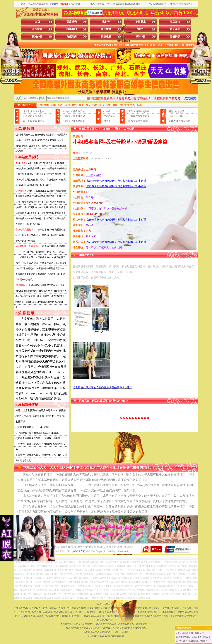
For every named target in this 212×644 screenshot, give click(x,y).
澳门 (177, 111)
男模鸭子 (175, 37)
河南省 (81, 121)
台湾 (182, 111)
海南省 (107, 121)
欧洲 (177, 116)
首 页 (37, 22)
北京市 (26, 111)
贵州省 (146, 111)
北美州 (179, 121)
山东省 (41, 121)
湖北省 (74, 121)
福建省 (67, 116)
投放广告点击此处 (106, 604)
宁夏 (136, 121)
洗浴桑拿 (141, 22)
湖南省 (67, 121)
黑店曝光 (72, 22)
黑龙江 (41, 116)
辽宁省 (34, 121)
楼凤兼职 (72, 29)
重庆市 (132, 111)
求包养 (106, 22)
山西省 (26, 116)
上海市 (67, 111)
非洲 (182, 116)
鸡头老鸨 (175, 29)
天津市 (34, 111)
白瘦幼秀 (72, 37)
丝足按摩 (106, 29)
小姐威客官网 (78, 551)
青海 (141, 121)
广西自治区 (109, 116)
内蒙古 (34, 116)
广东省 (107, 111)
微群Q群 (140, 37)
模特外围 (37, 37)
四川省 (139, 111)
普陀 (117, 129)
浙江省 (81, 111)
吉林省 (26, 121)
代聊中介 (141, 29)
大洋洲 (172, 121)
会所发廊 (37, 29)
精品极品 (106, 37)
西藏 (131, 121)
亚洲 (171, 116)
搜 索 (93, 98)
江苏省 (74, 111)
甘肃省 (146, 116)
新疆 (146, 121)
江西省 (81, 116)
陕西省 (139, 116)
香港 (171, 111)
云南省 (132, 116)
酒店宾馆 (175, 22)
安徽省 (74, 116)
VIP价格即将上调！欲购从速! (190, 633)
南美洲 (187, 121)
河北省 (41, 111)
